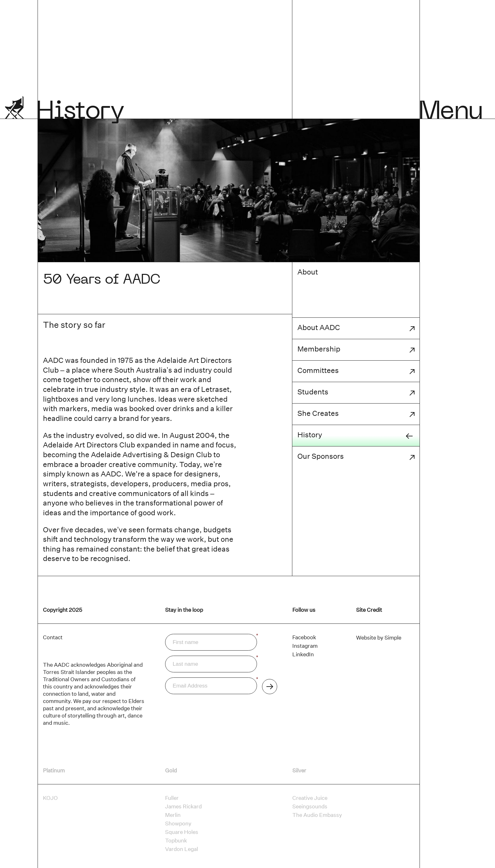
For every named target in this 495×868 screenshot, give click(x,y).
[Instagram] (305, 646)
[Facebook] (304, 638)
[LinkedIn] (303, 655)
